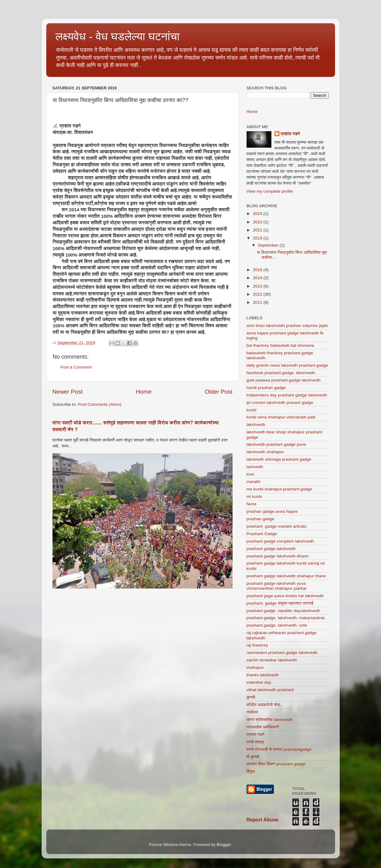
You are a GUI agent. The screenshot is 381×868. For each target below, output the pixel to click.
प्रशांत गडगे (290, 134)
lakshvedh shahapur (265, 452)
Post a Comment (76, 367)
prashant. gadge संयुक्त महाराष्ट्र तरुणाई (280, 603)
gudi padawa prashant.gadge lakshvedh (284, 380)
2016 (258, 270)
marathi (254, 482)
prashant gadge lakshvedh (271, 549)
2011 (258, 302)
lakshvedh (256, 425)
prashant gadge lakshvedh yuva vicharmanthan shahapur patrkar (277, 586)
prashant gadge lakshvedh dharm (278, 556)
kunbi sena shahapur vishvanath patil (281, 417)
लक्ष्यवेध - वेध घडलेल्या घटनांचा (118, 36)
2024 (258, 214)
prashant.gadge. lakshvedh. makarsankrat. (286, 618)
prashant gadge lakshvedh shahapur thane (286, 576)
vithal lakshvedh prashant (270, 690)
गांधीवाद (252, 712)
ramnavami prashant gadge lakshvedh (282, 653)
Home (144, 392)
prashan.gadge (261, 519)
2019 (258, 238)
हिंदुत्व (251, 771)
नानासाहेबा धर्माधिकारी (263, 727)
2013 (258, 286)
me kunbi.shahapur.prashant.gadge (279, 489)
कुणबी (251, 697)
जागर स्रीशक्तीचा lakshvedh (270, 720)
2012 (258, 294)
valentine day (259, 682)
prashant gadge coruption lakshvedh (280, 541)
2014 (258, 278)
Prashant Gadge (262, 534)
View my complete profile (270, 191)
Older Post (218, 392)
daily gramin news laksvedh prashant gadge (287, 365)
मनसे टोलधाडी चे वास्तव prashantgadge (279, 749)
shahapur (255, 667)
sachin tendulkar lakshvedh (272, 660)
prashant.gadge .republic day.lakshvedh (283, 611)
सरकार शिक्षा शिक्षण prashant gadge (276, 764)
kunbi (252, 410)
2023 (258, 222)
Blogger (224, 845)
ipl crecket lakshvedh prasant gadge (280, 403)
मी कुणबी (253, 757)
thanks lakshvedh (263, 675)
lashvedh (255, 467)
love (250, 474)
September (269, 245)
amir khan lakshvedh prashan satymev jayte (287, 326)
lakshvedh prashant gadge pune (276, 444)
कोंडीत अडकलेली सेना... (265, 705)
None (252, 504)
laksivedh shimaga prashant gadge (279, 459)
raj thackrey (257, 645)
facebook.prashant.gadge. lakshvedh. (281, 373)
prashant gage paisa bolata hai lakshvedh (285, 596)
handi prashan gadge (266, 388)
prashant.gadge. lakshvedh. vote (277, 625)
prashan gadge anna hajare (272, 511)
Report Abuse (263, 820)
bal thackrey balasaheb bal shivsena (280, 345)
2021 (258, 230)
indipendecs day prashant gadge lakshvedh (287, 395)
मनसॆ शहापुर (256, 742)
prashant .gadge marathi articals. (277, 526)
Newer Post (68, 392)
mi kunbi (254, 497)
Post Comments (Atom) (100, 404)
